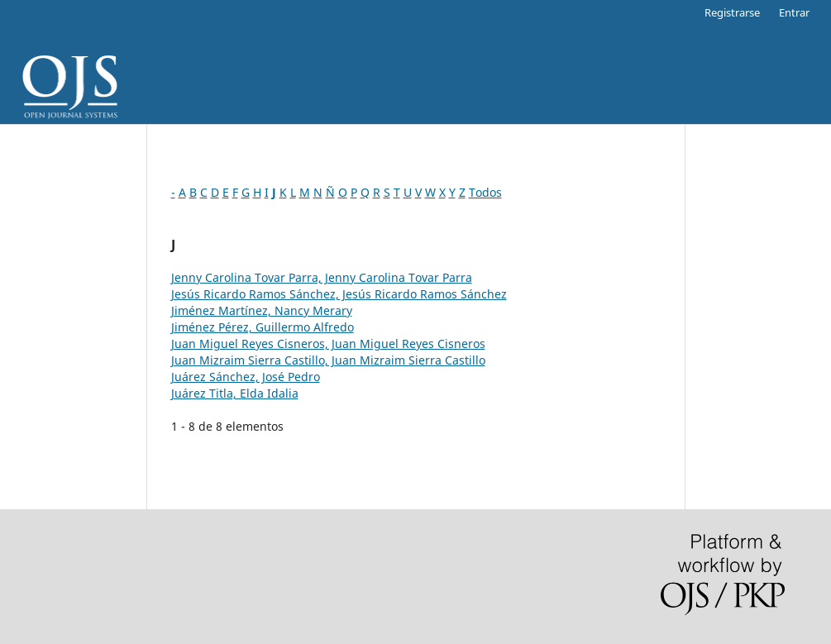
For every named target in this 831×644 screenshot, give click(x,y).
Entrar (794, 12)
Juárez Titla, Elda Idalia (235, 393)
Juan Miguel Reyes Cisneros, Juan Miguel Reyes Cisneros (328, 343)
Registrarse (732, 12)
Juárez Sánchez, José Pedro (246, 377)
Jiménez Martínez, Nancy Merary (262, 310)
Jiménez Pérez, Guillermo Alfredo (263, 327)
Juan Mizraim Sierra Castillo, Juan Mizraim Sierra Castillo (328, 360)
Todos (485, 192)
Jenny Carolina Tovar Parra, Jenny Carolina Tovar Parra (322, 277)
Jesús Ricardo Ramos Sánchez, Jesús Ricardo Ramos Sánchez (339, 294)
